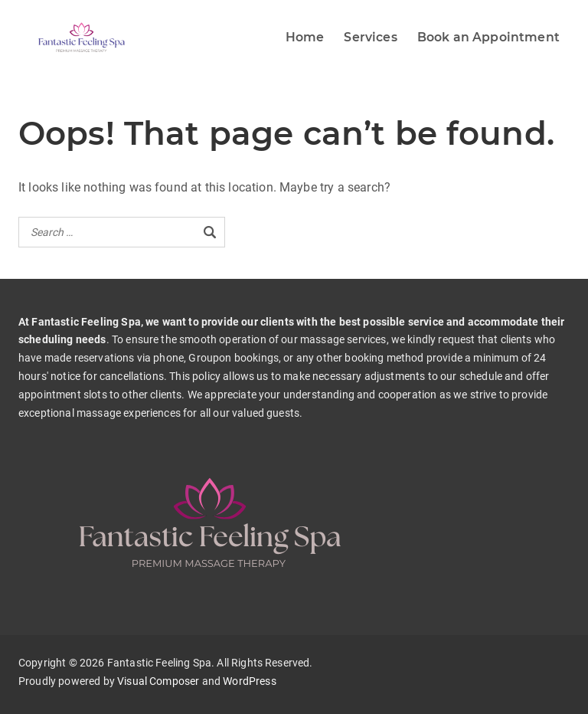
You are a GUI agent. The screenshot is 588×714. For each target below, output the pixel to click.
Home (305, 37)
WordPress (249, 681)
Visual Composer (158, 681)
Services (370, 37)
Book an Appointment (488, 37)
